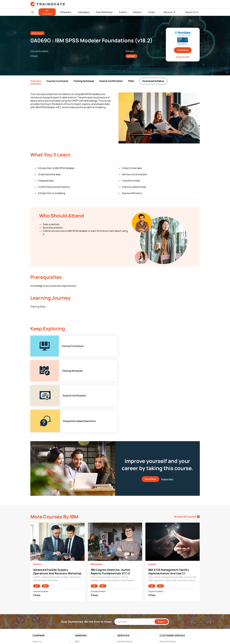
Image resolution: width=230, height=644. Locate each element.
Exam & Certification (111, 81)
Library (151, 12)
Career (36, 597)
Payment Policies (168, 592)
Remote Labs (124, 601)
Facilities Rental (125, 592)
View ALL (79, 629)
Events (123, 12)
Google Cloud (81, 606)
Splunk (78, 620)
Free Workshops (104, 12)
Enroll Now (183, 50)
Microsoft (80, 611)
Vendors (137, 12)
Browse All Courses (187, 467)
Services (168, 12)
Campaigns (84, 12)
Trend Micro (80, 625)
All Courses (47, 12)
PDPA (162, 597)
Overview (36, 81)
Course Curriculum (57, 81)
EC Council (80, 601)
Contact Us (38, 601)
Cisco (78, 597)
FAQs (131, 81)
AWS (77, 592)
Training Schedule (84, 81)
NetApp (79, 615)
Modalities (122, 597)
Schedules (66, 12)
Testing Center (124, 606)
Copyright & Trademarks (171, 601)
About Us (190, 12)
